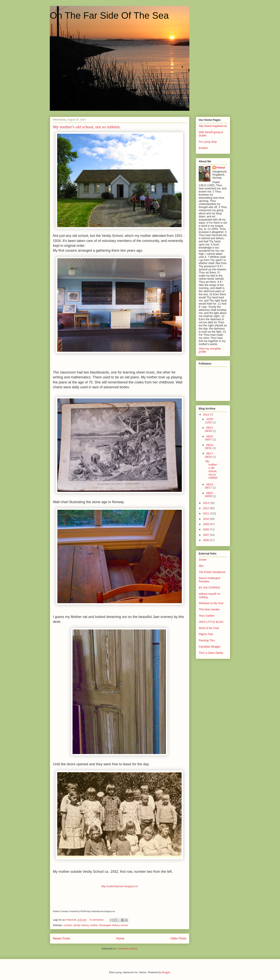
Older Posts (178, 938)
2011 (206, 513)
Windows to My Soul (211, 603)
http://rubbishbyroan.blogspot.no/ (119, 886)
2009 (206, 524)
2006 (206, 540)
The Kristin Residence (212, 572)
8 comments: (97, 920)
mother (94, 925)
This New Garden (209, 609)
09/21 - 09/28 (210, 429)
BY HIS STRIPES (209, 588)
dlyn (201, 566)
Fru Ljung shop (208, 142)
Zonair (203, 560)
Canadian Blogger (210, 647)
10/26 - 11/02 (210, 421)
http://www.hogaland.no (213, 126)
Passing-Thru (207, 640)
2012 (206, 508)
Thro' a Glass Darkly (211, 653)
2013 (206, 503)
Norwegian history (109, 925)
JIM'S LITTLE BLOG (211, 622)
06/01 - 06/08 (210, 495)
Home (120, 938)
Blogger (166, 972)
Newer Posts (61, 938)
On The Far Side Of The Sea (109, 15)
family (77, 925)
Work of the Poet (209, 628)
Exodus (203, 148)
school (124, 925)
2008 (206, 529)
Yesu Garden (207, 616)
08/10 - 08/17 (210, 486)
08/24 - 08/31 (210, 447)
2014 (206, 415)
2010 (206, 519)
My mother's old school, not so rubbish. (87, 127)
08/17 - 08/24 (210, 455)
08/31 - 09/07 (210, 438)
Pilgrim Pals (206, 634)
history (85, 925)
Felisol (221, 168)
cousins (68, 925)
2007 (206, 535)
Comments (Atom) (127, 949)
